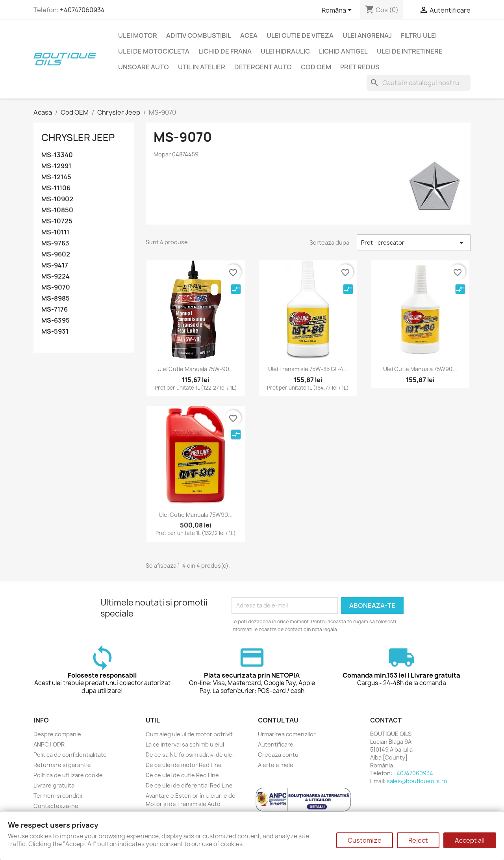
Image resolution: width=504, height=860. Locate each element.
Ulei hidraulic (285, 51)
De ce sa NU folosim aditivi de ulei (190, 755)
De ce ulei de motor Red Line (184, 765)
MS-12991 (56, 166)
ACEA (249, 35)
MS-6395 (56, 320)
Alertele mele (276, 765)
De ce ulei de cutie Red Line (182, 775)
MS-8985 (56, 298)
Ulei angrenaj (367, 35)
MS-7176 (55, 309)
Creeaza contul (279, 755)
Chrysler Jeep (78, 137)
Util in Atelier (202, 67)
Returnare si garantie (62, 765)
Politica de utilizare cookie (68, 775)
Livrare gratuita (54, 785)
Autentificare (276, 744)
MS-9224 (56, 276)
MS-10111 (55, 232)
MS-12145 (56, 177)
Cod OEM (316, 67)
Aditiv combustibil (199, 35)
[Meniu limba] (338, 11)
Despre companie (57, 734)
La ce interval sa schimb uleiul (185, 744)
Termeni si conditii (58, 796)
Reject (418, 840)
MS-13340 (57, 155)
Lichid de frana (225, 51)
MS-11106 (56, 188)
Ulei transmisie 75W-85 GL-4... (308, 369)
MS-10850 (57, 210)
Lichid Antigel (343, 51)
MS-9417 (55, 265)
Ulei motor (138, 35)
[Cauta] (419, 83)
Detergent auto (263, 67)
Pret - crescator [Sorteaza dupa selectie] (414, 243)
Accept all (470, 840)
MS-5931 (55, 332)
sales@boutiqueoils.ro (417, 781)
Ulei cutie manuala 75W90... (420, 369)
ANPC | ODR (49, 744)
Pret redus (360, 67)
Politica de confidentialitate (70, 755)
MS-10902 (57, 199)
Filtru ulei (419, 35)
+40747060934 (82, 10)
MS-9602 (56, 254)
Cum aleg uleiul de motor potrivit (189, 734)
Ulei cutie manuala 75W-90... (196, 369)
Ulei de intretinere (410, 51)
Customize (365, 840)
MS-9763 (55, 243)
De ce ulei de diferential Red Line (189, 785)
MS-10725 (57, 221)
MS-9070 (56, 287)
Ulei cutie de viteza (300, 35)
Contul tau (278, 720)
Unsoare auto (144, 67)
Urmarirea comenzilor (287, 734)
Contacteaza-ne (56, 806)
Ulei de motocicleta (154, 51)
